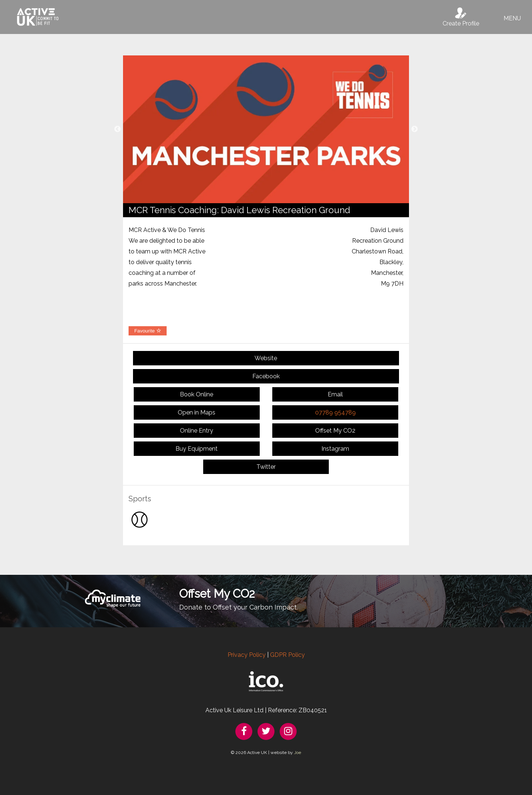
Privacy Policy (247, 655)
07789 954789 (335, 412)
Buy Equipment (197, 449)
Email (335, 394)
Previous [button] (117, 129)
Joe (298, 753)
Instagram (335, 449)
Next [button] (415, 129)
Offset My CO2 (335, 431)
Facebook (266, 376)
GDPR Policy (287, 655)
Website (266, 358)
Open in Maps (197, 412)
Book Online (197, 394)
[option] (266, 129)
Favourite (147, 331)
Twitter (266, 467)
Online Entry (197, 431)
